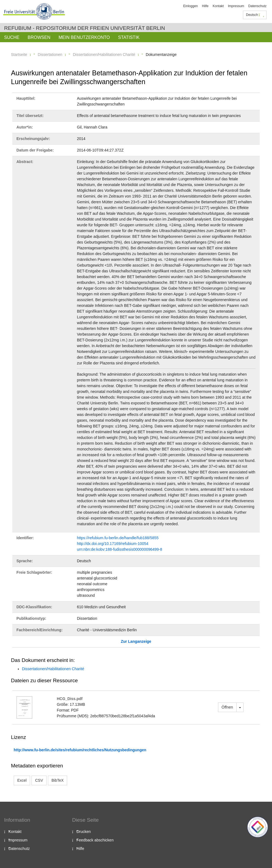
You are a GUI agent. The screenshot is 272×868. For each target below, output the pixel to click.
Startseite (19, 55)
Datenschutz (257, 6)
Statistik (129, 37)
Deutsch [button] (255, 15)
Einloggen (191, 6)
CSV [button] (39, 780)
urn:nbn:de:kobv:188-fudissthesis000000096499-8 (120, 549)
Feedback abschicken (95, 840)
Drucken (84, 832)
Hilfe (205, 6)
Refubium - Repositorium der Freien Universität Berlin (85, 28)
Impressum (236, 6)
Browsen (39, 37)
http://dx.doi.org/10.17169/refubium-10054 (113, 544)
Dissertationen (50, 55)
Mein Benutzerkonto (84, 37)
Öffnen (227, 707)
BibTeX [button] (58, 780)
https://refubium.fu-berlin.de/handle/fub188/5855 (118, 538)
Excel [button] (22, 780)
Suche (12, 37)
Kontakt (218, 6)
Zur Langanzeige (136, 641)
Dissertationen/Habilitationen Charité (104, 55)
